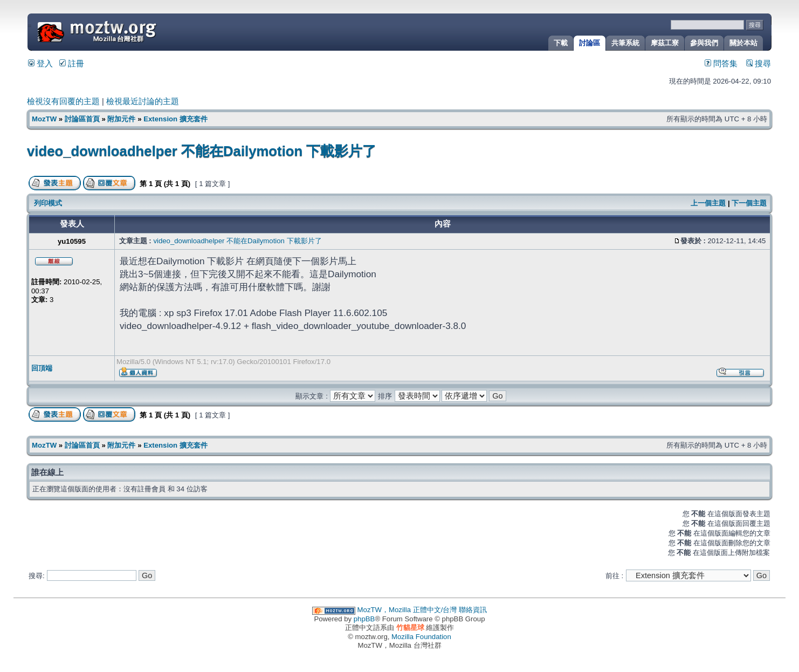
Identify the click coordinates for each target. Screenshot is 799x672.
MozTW (123, 31)
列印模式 (48, 203)
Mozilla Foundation (421, 637)
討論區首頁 (82, 119)
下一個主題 (749, 203)
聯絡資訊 (473, 610)
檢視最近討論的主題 (143, 101)
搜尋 (759, 64)
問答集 (721, 64)
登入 (40, 64)
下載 (561, 43)
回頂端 (42, 368)
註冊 (72, 64)
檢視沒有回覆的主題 (63, 101)
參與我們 (704, 43)
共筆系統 (625, 43)
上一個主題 (708, 203)
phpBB (364, 619)
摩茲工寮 (665, 43)
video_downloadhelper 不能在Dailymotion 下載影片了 (202, 151)
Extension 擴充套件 (175, 119)
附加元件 (121, 119)
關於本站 (743, 43)
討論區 (590, 43)
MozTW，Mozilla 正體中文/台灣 (407, 610)
